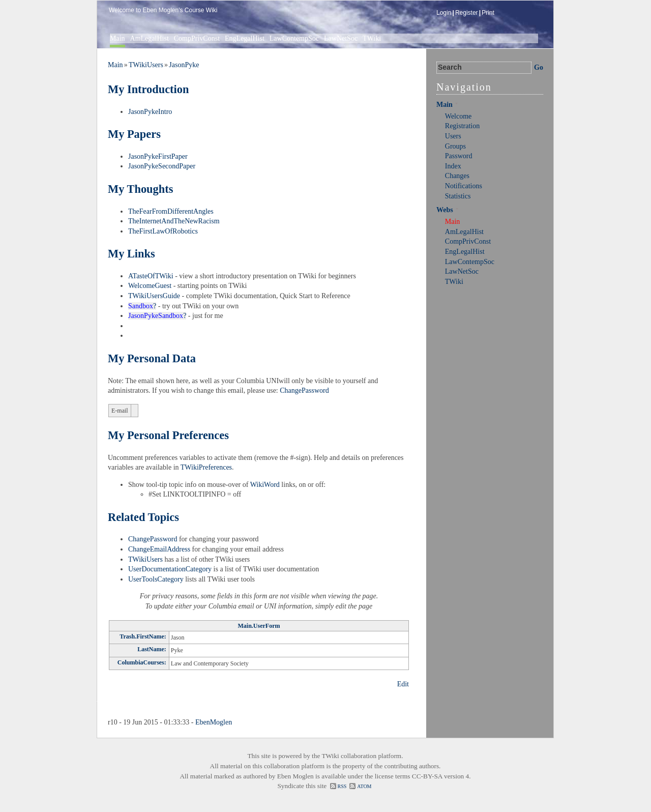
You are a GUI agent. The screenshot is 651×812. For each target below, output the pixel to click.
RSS (342, 786)
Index (453, 166)
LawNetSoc (341, 38)
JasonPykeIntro (150, 112)
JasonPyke (184, 65)
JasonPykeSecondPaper (162, 166)
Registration (462, 126)
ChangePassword (304, 390)
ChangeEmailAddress (159, 549)
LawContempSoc (294, 38)
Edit (403, 684)
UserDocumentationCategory (170, 569)
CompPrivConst (197, 38)
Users (453, 136)
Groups (455, 146)
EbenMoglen (214, 722)
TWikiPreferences (206, 467)
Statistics (458, 196)
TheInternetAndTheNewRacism (174, 221)
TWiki (372, 38)
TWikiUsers (146, 65)
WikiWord (265, 485)
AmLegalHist (150, 38)
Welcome (458, 116)
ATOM (364, 786)
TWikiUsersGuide (154, 296)
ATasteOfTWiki (151, 276)
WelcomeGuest (150, 286)
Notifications (464, 186)
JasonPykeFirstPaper (158, 156)
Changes (457, 176)
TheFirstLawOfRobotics (163, 231)
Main (117, 38)
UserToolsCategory (156, 579)
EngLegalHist (245, 38)
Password (459, 156)
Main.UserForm (259, 626)
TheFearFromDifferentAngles (171, 211)
